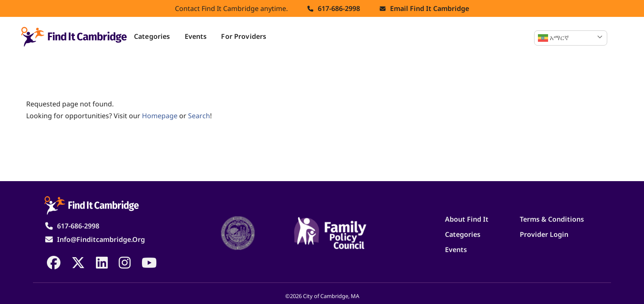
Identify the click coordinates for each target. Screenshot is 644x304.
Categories (152, 36)
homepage (160, 116)
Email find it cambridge (430, 8)
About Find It (467, 219)
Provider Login (544, 234)
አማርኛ (553, 38)
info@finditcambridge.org (101, 239)
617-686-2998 (339, 8)
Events (196, 36)
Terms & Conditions (552, 219)
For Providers (244, 36)
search (199, 116)
